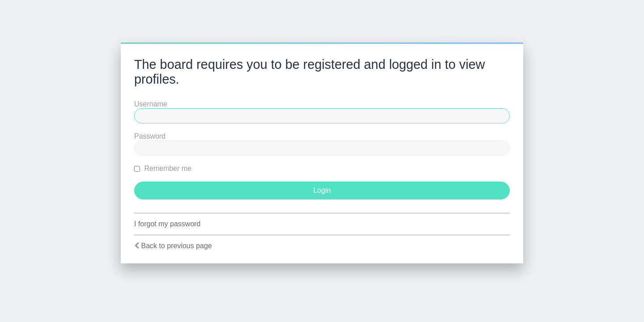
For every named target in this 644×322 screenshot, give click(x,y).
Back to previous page (176, 246)
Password (150, 136)
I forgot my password (167, 224)
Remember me (163, 168)
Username (151, 104)
